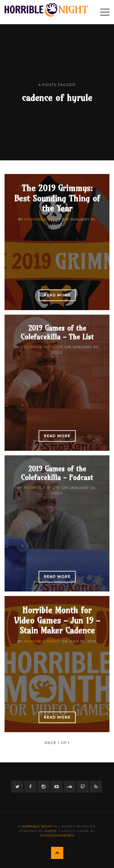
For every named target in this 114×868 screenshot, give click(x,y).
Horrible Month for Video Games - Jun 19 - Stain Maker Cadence (57, 620)
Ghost (51, 831)
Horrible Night (43, 219)
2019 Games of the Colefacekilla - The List (57, 332)
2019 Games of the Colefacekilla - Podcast (57, 473)
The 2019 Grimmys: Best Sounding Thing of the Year (57, 198)
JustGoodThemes (57, 835)
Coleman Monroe (42, 347)
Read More (57, 295)
